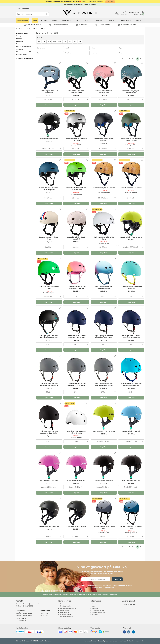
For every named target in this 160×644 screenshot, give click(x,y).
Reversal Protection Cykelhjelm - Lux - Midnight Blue (49, 189)
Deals (35, 20)
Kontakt (19, 601)
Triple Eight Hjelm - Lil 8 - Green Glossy (49, 287)
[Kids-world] (80, 13)
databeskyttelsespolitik (109, 594)
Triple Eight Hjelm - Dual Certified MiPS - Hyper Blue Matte (131, 385)
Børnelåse (19, 39)
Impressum (114, 641)
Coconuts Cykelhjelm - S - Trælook (131, 188)
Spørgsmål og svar (98, 610)
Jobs (94, 606)
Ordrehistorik (65, 610)
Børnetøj (66, 20)
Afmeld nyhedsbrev (99, 612)
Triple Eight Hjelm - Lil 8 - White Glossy (104, 238)
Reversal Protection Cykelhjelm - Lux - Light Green (76, 189)
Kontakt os (64, 604)
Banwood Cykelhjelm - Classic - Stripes (49, 238)
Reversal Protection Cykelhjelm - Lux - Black (104, 139)
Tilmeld (117, 579)
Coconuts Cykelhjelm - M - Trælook (104, 188)
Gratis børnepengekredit (58, 25)
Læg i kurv (49, 105)
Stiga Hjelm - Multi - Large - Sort (49, 526)
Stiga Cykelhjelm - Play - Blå (131, 431)
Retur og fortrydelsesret (68, 608)
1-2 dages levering (102, 25)
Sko (78, 20)
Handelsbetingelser (90, 641)
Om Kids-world (97, 604)
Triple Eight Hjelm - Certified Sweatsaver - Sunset (104, 287)
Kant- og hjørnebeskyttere (24, 47)
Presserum (96, 608)
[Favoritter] (60, 63)
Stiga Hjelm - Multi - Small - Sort (76, 526)
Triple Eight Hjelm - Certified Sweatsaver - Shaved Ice (76, 287)
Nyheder (44, 20)
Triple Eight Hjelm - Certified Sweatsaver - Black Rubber (49, 432)
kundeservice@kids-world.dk (30, 604)
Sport (88, 20)
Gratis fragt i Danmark (32, 25)
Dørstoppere (20, 44)
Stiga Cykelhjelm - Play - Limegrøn (131, 237)
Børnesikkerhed (34, 29)
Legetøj (140, 20)
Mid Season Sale (22, 20)
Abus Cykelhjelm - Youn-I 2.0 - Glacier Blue (49, 92)
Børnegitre (19, 36)
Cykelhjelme (45, 29)
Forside (18, 29)
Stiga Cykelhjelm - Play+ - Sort (49, 139)
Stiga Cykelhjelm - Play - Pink (49, 481)
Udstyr (113, 20)
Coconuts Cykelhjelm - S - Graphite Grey (104, 527)
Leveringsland (123, 641)
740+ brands (81, 25)
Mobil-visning (140, 641)
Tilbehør (100, 20)
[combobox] (49, 99)
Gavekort (95, 615)
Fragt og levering (66, 606)
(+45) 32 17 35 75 (27, 606)
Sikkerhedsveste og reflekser (24, 52)
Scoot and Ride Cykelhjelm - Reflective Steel (131, 92)
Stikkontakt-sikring (22, 55)
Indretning (126, 20)
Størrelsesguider (66, 615)
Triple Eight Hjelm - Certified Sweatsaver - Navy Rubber (76, 337)
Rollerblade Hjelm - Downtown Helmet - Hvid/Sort (76, 432)
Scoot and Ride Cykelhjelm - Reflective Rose (104, 92)
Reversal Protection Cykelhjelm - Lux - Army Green (131, 139)
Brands (55, 20)
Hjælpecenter (65, 612)
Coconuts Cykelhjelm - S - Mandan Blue (131, 527)
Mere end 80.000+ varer (127, 25)
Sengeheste (20, 49)
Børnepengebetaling (67, 617)
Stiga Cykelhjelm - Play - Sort (104, 481)
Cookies (132, 641)
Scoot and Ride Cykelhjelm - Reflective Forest (76, 92)
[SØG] (47, 14)
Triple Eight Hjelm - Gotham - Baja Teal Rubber (131, 287)
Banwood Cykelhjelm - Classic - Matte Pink (76, 238)
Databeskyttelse (103, 641)
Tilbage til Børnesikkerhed (24, 58)
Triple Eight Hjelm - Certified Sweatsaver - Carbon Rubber (49, 385)
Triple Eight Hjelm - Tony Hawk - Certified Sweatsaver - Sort (49, 337)
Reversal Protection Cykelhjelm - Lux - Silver (76, 139)
